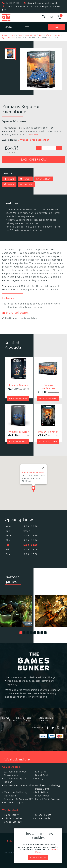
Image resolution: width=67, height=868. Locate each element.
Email (9, 184)
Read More (34, 135)
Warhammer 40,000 (27, 35)
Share (9, 179)
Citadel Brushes (13, 818)
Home (5, 35)
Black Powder (43, 796)
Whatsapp (44, 179)
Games (28, 720)
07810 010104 (13, 3)
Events (13, 720)
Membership (46, 718)
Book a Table (24, 718)
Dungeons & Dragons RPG (19, 799)
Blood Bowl (42, 775)
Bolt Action (42, 792)
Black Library (11, 815)
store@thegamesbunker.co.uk (42, 3)
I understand (38, 858)
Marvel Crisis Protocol (48, 799)
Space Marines (9, 38)
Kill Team (41, 772)
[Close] (43, 468)
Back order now (34, 160)
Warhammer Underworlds (19, 785)
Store (13, 35)
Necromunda (11, 775)
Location (44, 720)
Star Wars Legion (14, 802)
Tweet (25, 179)
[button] (21, 633)
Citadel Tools (43, 818)
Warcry (39, 778)
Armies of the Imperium (50, 35)
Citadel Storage (13, 822)
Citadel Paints (43, 815)
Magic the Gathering (16, 792)
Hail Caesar (10, 796)
